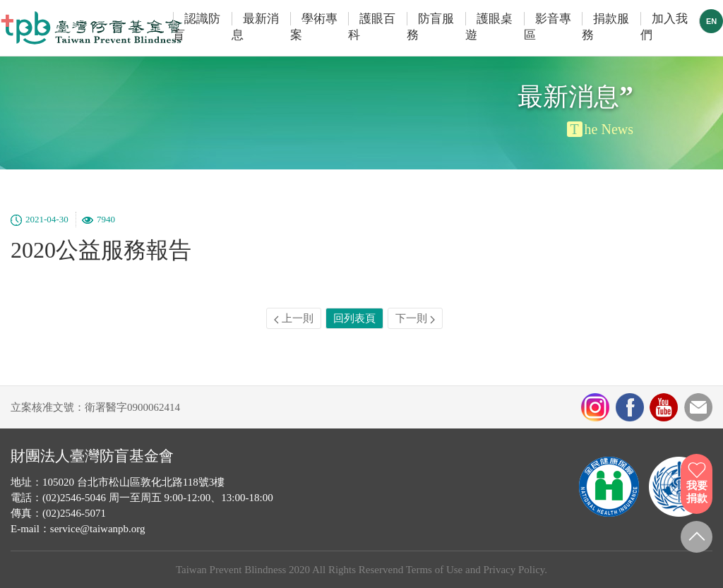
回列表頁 (354, 318)
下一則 (415, 318)
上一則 (294, 318)
